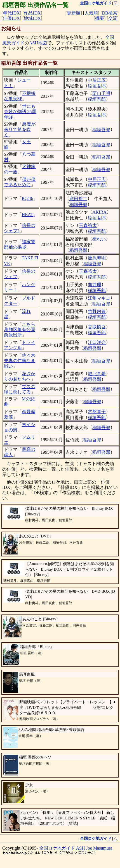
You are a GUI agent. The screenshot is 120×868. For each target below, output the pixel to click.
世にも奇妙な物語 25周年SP (20, 112)
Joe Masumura (99, 848)
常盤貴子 (97, 412)
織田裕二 (78, 199)
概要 (100, 18)
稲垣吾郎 (97, 86)
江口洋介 (97, 342)
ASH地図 (38, 43)
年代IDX (11, 13)
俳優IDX (11, 18)
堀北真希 (97, 374)
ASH (81, 848)
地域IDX (32, 18)
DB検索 (109, 13)
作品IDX (32, 13)
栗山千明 (101, 93)
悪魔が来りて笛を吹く (20, 129)
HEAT (28, 215)
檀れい (99, 239)
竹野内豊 (97, 311)
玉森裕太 (88, 225)
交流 (113, 18)
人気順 (91, 13)
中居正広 (97, 80)
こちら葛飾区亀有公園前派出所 (20, 330)
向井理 (95, 285)
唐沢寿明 (97, 258)
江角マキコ (99, 298)
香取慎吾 (97, 327)
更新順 (74, 13)
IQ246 (28, 198)
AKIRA (99, 212)
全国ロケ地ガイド (57, 848)
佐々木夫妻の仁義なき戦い (20, 361)
